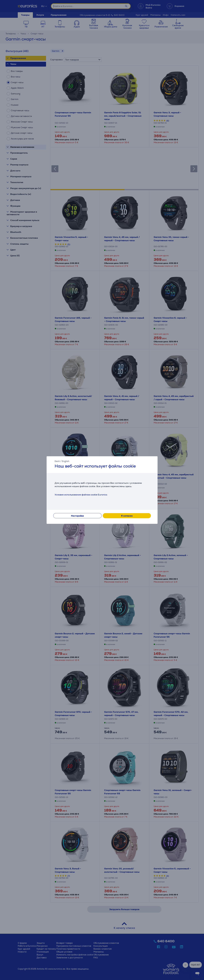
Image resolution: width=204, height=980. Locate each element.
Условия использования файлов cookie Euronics (81, 495)
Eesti (57, 461)
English (66, 461)
